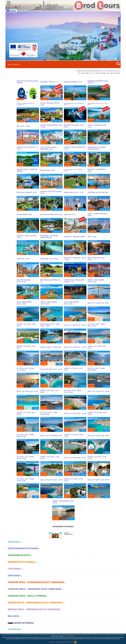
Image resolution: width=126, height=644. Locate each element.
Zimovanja (15, 576)
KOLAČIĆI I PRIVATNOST (69, 636)
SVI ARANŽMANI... (15, 629)
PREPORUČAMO (15, 542)
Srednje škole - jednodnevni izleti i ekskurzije (36, 603)
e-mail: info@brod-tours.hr (112, 71)
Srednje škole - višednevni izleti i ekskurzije (35, 609)
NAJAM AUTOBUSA (21, 623)
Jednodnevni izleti (20, 555)
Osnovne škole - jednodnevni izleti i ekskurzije (37, 582)
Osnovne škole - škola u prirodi (28, 596)
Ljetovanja (15, 569)
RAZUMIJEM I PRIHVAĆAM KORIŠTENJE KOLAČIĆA (63, 642)
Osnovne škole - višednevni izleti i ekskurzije (36, 589)
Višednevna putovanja (22, 562)
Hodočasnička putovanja (24, 548)
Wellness (14, 616)
